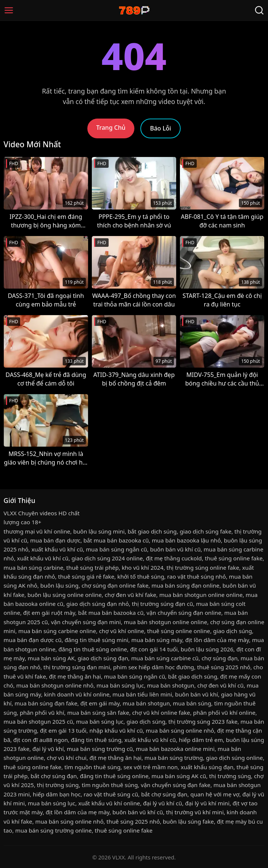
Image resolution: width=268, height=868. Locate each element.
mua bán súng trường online (54, 830)
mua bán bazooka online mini (175, 749)
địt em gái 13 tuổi (63, 730)
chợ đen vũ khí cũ (220, 685)
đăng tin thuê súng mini (96, 640)
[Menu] (9, 10)
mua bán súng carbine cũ (165, 658)
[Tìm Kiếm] (259, 10)
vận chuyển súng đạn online (184, 613)
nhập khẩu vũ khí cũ (116, 730)
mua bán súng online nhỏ (180, 730)
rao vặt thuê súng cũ (111, 794)
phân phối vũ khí (42, 713)
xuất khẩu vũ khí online (109, 803)
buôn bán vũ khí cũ (175, 549)
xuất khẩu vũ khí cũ (57, 549)
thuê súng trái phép (93, 567)
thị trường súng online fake (203, 567)
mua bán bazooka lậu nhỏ (186, 540)
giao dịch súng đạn (103, 658)
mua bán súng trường (174, 758)
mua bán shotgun (171, 685)
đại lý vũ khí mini (207, 803)
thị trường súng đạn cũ (162, 604)
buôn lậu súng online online (64, 595)
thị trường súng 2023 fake (203, 721)
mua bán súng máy (157, 640)
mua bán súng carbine (34, 567)
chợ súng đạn (220, 658)
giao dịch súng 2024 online (107, 558)
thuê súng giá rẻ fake (86, 576)
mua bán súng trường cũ (100, 749)
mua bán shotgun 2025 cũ (38, 721)
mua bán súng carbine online (57, 631)
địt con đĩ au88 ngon (41, 740)
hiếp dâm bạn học (57, 794)
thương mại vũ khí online (37, 531)
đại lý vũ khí (48, 749)
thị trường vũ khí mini (195, 812)
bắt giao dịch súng (152, 531)
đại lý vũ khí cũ (162, 803)
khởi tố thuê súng (141, 576)
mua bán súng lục (120, 685)
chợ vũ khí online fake (161, 713)
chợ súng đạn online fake (115, 585)
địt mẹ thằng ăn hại (75, 676)
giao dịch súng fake (205, 531)
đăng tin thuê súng (96, 740)
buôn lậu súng (59, 585)
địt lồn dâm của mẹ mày (217, 640)
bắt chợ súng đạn (54, 776)
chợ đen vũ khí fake (131, 595)
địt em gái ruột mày (49, 613)
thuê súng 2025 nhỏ (224, 667)
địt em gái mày (100, 703)
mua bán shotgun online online (201, 595)
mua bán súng (192, 703)
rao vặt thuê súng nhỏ (197, 576)
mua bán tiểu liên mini (142, 694)
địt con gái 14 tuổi (154, 649)
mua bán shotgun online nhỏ (55, 685)
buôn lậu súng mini (99, 531)
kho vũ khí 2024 (143, 567)
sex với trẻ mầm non (151, 767)
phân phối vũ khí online (224, 713)
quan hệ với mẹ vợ (215, 794)
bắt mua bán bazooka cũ (116, 540)
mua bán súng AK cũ (179, 776)
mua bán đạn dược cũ (33, 640)
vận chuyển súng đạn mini (86, 622)
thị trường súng (230, 776)
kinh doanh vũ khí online (77, 694)
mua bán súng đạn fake (46, 703)
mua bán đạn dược (55, 540)
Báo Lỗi (161, 128)
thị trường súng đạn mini (77, 667)
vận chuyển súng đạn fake (175, 785)
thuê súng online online (179, 631)
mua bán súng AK (51, 658)
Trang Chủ (111, 128)
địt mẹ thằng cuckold (174, 558)
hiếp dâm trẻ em (201, 740)
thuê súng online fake (234, 558)
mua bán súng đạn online (186, 585)
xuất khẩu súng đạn (207, 767)
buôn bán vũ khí (197, 694)
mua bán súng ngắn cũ (116, 549)
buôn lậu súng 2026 (207, 649)
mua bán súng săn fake (98, 713)
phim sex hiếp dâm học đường (154, 667)
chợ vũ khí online (121, 631)
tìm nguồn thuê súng (92, 767)
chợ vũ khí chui (66, 758)
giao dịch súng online (235, 758)
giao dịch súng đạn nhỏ (98, 604)
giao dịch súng (233, 631)
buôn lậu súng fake (188, 821)
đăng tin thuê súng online (93, 649)
